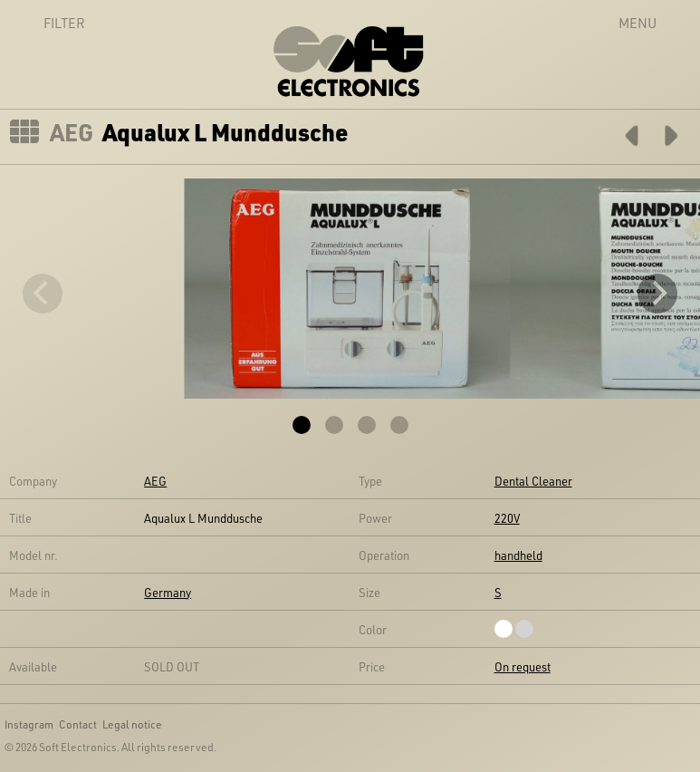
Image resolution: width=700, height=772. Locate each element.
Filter (44, 23)
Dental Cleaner (533, 481)
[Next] (657, 294)
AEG (72, 132)
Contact (78, 724)
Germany (168, 592)
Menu (638, 23)
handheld (518, 555)
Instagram (29, 724)
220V (507, 518)
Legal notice (132, 724)
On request (523, 666)
